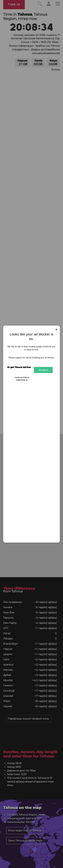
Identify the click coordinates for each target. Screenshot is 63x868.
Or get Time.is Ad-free (19, 367)
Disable (43, 370)
